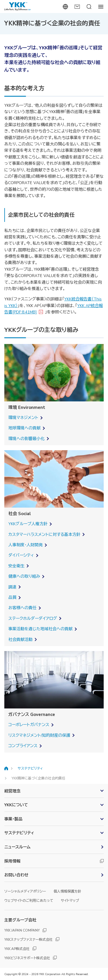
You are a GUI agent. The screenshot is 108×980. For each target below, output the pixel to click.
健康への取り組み (24, 576)
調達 (12, 587)
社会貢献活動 (20, 640)
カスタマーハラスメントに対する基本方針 (44, 535)
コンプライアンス (23, 746)
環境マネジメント (23, 418)
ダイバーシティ (21, 555)
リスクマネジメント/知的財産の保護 (39, 735)
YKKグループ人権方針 (28, 524)
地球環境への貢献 (24, 428)
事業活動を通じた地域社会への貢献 (40, 629)
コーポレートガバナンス (29, 725)
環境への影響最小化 (26, 439)
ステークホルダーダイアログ (33, 619)
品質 (12, 597)
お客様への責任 (22, 608)
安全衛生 (16, 566)
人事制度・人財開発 (25, 545)
